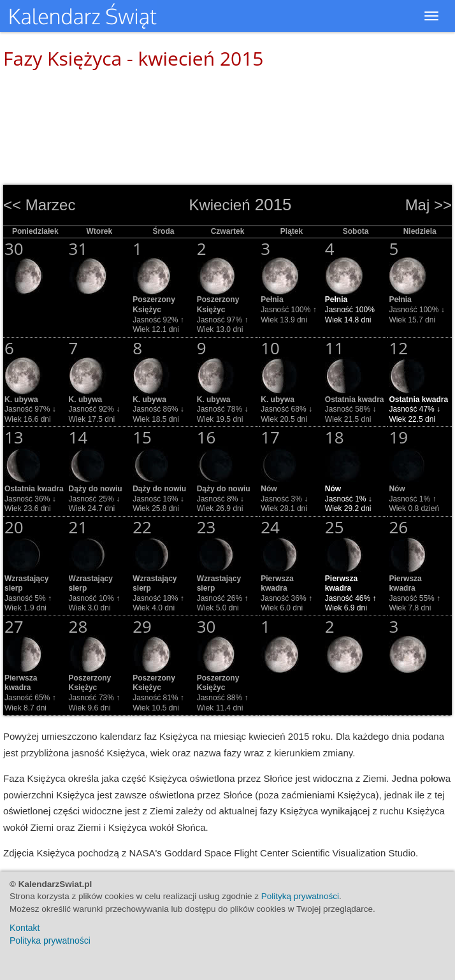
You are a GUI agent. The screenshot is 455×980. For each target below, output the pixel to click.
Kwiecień (219, 205)
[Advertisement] (227, 121)
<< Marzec (39, 205)
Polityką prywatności (300, 896)
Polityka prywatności (50, 940)
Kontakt (25, 928)
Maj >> (429, 205)
